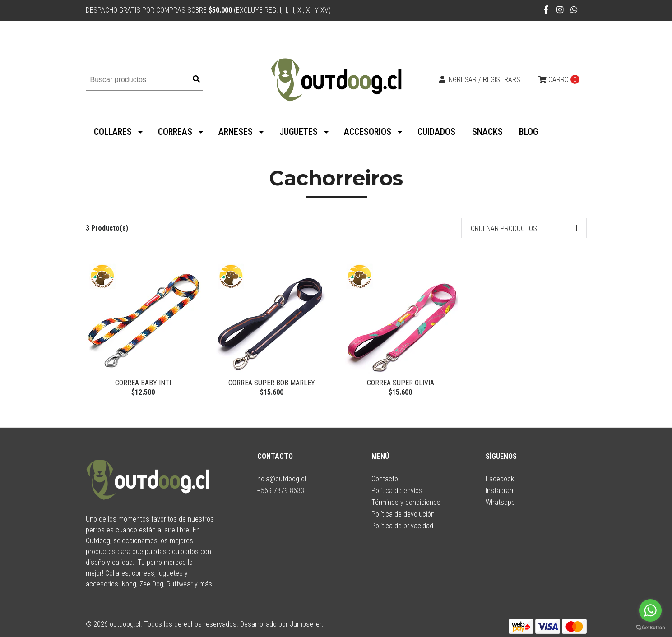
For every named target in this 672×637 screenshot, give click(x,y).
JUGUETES (299, 132)
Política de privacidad (402, 526)
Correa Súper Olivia (401, 383)
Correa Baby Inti (143, 383)
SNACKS (487, 132)
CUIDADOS (436, 132)
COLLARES (113, 132)
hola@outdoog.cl (282, 479)
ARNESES (236, 132)
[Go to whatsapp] (650, 610)
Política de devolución (403, 514)
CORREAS (175, 132)
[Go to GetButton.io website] (650, 628)
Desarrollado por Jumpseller (281, 624)
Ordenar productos (504, 228)
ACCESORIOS (368, 132)
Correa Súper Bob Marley (272, 383)
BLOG (528, 132)
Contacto (385, 479)
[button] (524, 228)
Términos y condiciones (406, 502)
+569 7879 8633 (281, 491)
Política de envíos (397, 491)
